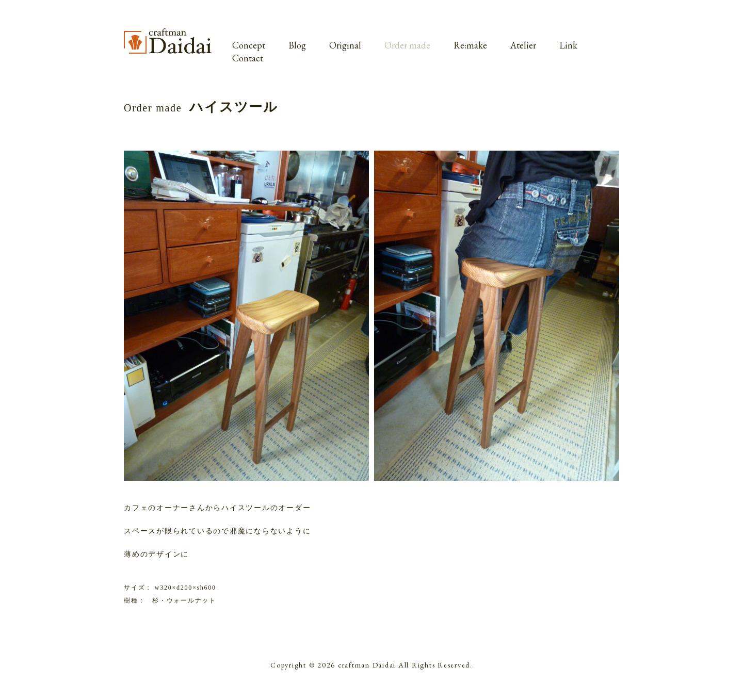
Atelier (523, 45)
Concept (249, 45)
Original (345, 45)
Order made (407, 45)
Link (568, 45)
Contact (248, 58)
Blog (297, 45)
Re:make (470, 45)
